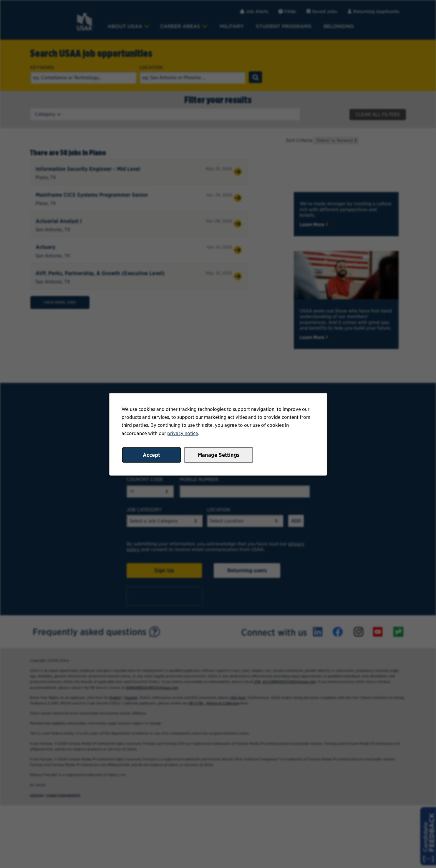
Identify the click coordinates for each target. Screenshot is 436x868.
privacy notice (182, 433)
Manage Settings (218, 455)
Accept (151, 455)
